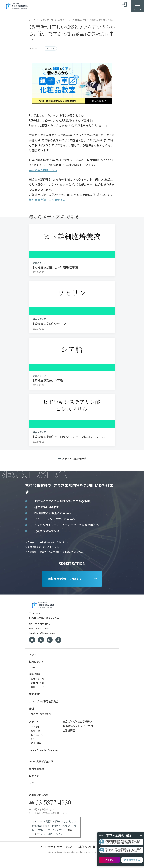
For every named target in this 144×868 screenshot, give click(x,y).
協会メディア (38, 735)
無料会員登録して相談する (65, 579)
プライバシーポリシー (51, 846)
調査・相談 (35, 674)
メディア (34, 722)
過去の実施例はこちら (43, 170)
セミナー (34, 783)
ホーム (32, 20)
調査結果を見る (132, 860)
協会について (36, 662)
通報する (109, 860)
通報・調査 (36, 743)
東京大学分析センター (42, 714)
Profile (34, 667)
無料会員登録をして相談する (47, 200)
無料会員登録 (36, 769)
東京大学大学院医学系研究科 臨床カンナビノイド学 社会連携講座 (78, 726)
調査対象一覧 (38, 679)
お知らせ (62, 20)
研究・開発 (35, 694)
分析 (31, 708)
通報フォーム (38, 687)
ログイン (34, 776)
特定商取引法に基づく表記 (91, 846)
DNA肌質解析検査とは (41, 761)
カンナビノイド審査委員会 (44, 701)
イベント (35, 727)
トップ (33, 655)
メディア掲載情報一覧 (74, 459)
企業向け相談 (38, 683)
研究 (33, 739)
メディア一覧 (47, 20)
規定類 (70, 846)
